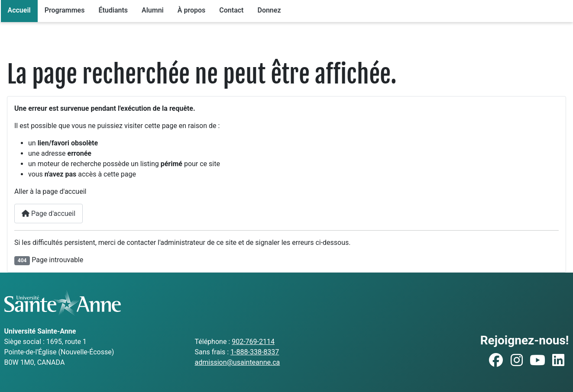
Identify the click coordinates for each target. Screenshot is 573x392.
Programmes (65, 10)
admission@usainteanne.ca (237, 362)
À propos (192, 10)
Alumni (153, 10)
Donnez (269, 10)
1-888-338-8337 (255, 352)
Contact (231, 10)
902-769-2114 (253, 342)
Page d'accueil (49, 214)
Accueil (19, 10)
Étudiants (113, 10)
